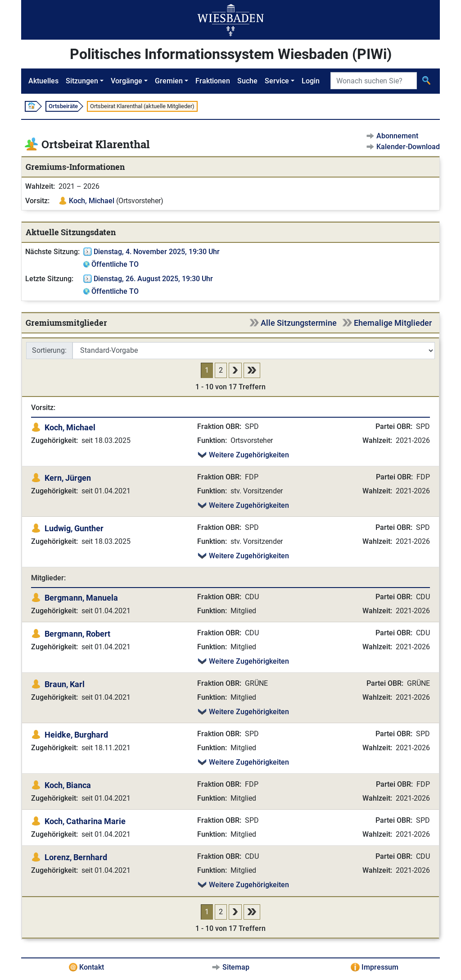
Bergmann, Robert (77, 634)
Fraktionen (213, 81)
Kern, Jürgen (68, 478)
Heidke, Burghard (76, 735)
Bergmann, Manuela (81, 598)
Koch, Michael (92, 201)
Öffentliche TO (115, 264)
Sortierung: (49, 350)
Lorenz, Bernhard (76, 857)
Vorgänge (127, 81)
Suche (247, 81)
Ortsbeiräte (63, 106)
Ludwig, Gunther (74, 528)
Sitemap (236, 967)
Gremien (169, 81)
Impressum (380, 967)
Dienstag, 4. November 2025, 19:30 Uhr (157, 252)
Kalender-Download (408, 147)
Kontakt (92, 967)
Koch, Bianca (68, 785)
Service (277, 81)
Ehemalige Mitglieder (393, 323)
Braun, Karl (65, 684)
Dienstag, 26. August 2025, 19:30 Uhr (153, 279)
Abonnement (397, 136)
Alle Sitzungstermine (299, 323)
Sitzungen (82, 81)
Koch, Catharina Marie (85, 821)
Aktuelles (43, 81)
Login (311, 81)
